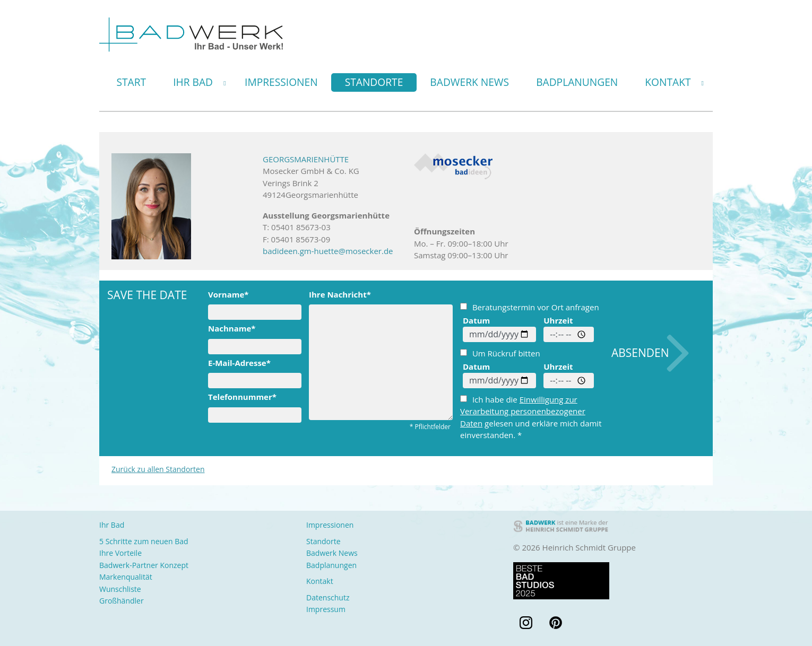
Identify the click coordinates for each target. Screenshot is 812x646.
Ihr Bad (193, 82)
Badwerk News (469, 82)
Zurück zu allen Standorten (158, 469)
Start (132, 82)
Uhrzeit (558, 320)
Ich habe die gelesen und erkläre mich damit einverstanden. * (531, 417)
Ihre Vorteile (120, 553)
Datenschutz (328, 597)
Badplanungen (577, 82)
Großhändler (122, 601)
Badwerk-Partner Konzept (144, 565)
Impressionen (281, 82)
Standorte (374, 82)
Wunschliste (120, 589)
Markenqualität (126, 577)
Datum (476, 320)
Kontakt (668, 82)
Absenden (640, 353)
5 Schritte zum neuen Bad (144, 541)
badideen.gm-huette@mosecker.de (328, 251)
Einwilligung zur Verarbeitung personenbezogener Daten (523, 411)
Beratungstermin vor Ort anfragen (530, 307)
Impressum (326, 609)
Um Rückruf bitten (500, 353)
